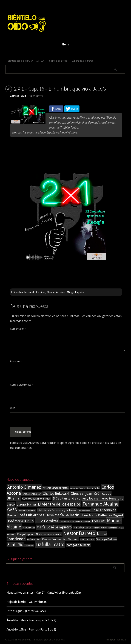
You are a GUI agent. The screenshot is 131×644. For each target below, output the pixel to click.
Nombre (16, 361)
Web (13, 408)
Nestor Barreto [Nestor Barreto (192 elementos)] (79, 533)
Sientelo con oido (22, 640)
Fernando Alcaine (34, 292)
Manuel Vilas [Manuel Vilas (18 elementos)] (29, 528)
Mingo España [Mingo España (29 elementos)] (26, 534)
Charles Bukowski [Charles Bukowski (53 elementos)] (56, 493)
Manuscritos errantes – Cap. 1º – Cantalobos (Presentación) (44, 593)
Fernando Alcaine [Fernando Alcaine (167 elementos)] (100, 504)
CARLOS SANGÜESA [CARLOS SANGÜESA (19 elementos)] (32, 494)
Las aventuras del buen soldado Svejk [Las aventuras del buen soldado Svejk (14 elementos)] (75, 522)
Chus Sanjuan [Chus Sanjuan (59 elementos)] (82, 493)
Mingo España (75, 292)
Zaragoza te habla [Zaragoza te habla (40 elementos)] (78, 545)
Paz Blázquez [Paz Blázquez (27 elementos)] (71, 539)
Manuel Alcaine (56, 292)
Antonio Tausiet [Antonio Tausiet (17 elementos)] (78, 488)
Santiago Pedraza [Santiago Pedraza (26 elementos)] (106, 539)
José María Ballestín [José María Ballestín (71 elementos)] (63, 515)
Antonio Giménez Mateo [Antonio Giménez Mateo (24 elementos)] (56, 488)
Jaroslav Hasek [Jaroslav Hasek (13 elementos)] (84, 511)
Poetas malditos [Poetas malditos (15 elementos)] (87, 539)
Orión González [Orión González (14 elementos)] (34, 539)
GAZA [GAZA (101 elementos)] (12, 510)
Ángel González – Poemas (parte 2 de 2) (31, 620)
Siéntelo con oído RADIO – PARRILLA (26, 61)
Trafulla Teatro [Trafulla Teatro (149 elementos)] (50, 544)
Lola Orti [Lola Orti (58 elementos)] (99, 521)
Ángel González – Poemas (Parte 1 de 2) (31, 629)
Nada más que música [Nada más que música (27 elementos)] (49, 534)
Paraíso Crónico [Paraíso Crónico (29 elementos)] (51, 539)
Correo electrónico (22, 385)
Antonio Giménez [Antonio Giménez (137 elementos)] (24, 487)
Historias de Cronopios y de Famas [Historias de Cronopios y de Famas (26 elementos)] (57, 510)
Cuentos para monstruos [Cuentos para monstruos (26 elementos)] (36, 499)
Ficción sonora (35, 96)
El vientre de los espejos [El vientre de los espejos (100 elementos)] (59, 504)
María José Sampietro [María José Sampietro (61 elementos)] (54, 527)
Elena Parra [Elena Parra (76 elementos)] (26, 504)
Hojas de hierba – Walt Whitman (27, 602)
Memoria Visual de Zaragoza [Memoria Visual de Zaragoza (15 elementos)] (105, 528)
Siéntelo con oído (58, 61)
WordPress (59, 640)
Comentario (18, 329)
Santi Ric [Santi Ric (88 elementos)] (15, 545)
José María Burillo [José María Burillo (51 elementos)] (20, 521)
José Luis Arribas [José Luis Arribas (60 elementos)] (31, 515)
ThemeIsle (121, 640)
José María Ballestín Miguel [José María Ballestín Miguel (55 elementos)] (102, 515)
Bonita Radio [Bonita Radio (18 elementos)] (93, 488)
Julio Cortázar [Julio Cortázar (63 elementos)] (47, 521)
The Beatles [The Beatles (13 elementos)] (29, 545)
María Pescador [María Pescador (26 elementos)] (82, 527)
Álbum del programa (83, 61)
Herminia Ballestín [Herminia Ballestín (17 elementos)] (27, 510)
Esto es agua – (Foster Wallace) (26, 611)
